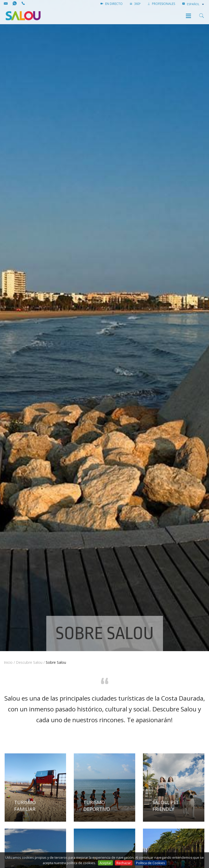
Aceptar (105, 863)
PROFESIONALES (161, 4)
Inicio (8, 662)
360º (135, 4)
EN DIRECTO (112, 4)
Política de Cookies (151, 863)
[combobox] (196, 4)
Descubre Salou (29, 662)
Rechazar (124, 863)
